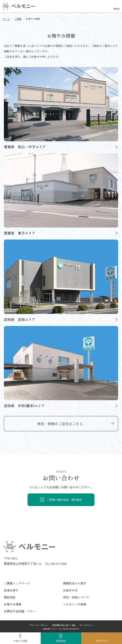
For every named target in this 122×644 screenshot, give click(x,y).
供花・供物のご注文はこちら (60, 424)
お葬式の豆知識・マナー (20, 611)
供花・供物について (76, 597)
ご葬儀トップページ (17, 583)
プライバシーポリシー (39, 625)
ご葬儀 (18, 19)
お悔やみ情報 (20, 641)
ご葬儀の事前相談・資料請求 (64, 500)
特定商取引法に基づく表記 (64, 625)
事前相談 (61, 641)
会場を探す (11, 590)
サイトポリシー (86, 625)
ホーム (6, 19)
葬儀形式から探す (75, 583)
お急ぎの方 (102, 641)
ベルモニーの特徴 (75, 604)
